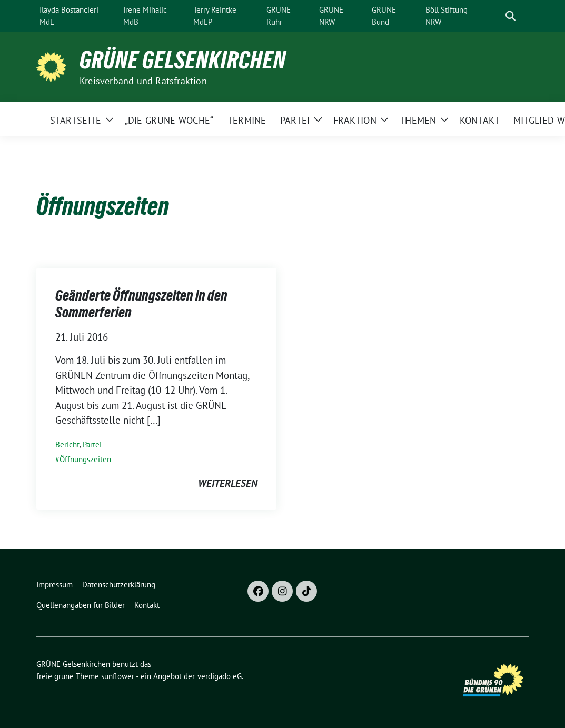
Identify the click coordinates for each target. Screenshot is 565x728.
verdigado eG (220, 676)
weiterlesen (228, 483)
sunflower (118, 676)
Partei (92, 445)
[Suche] (495, 16)
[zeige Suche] (511, 16)
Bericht (67, 445)
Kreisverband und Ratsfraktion (143, 81)
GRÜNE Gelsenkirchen (183, 60)
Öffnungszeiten (85, 459)
